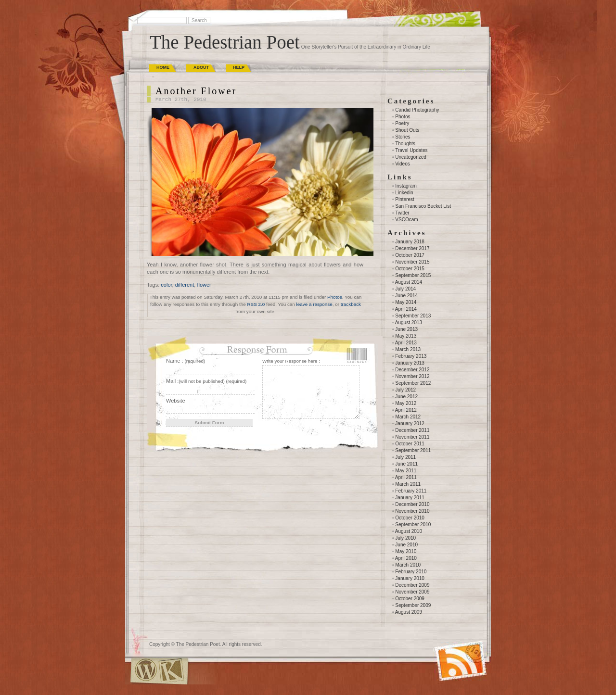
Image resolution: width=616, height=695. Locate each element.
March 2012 (408, 417)
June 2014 (406, 296)
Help (239, 67)
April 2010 (406, 558)
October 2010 (410, 518)
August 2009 (409, 612)
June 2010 (406, 545)
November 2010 (412, 511)
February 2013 (411, 356)
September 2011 (413, 450)
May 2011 (406, 471)
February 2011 (411, 491)
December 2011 (412, 430)
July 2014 (405, 289)
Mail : (206, 381)
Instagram (406, 186)
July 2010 (405, 538)
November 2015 (412, 262)
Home (163, 67)
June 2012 (406, 397)
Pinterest (404, 199)
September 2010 (413, 524)
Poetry (402, 123)
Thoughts (405, 144)
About (201, 67)
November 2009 (412, 592)
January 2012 (410, 423)
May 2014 (406, 302)
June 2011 (406, 464)
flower (204, 285)
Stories (403, 137)
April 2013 (406, 343)
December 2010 (412, 504)
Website (176, 401)
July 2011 (405, 457)
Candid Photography (417, 110)
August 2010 (409, 531)
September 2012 (413, 383)
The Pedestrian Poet (225, 42)
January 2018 (410, 242)
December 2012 (412, 370)
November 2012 (412, 376)
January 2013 (410, 363)
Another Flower (196, 91)
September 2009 (413, 605)
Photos (335, 297)
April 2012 (406, 410)
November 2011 (412, 437)
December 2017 (412, 248)
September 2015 (413, 275)
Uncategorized (411, 157)
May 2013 (406, 336)
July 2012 (405, 390)
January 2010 (410, 578)
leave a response (314, 304)
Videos (402, 164)
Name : (186, 361)
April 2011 (406, 477)
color (166, 285)
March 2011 (408, 484)
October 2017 (410, 255)
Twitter (402, 213)
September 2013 (413, 316)
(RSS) (440, 650)
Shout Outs (407, 130)
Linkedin (404, 193)
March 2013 (408, 349)
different (185, 285)
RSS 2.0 (256, 304)
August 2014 (409, 282)
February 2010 (411, 572)
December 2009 (412, 585)
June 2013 (406, 329)
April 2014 (406, 309)
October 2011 (410, 444)
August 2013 (409, 322)
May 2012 (406, 403)
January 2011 (410, 498)
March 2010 (408, 565)
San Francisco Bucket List (423, 206)
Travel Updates (411, 150)
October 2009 (410, 599)
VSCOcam (406, 220)
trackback (351, 304)
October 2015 (410, 269)
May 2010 (406, 551)
